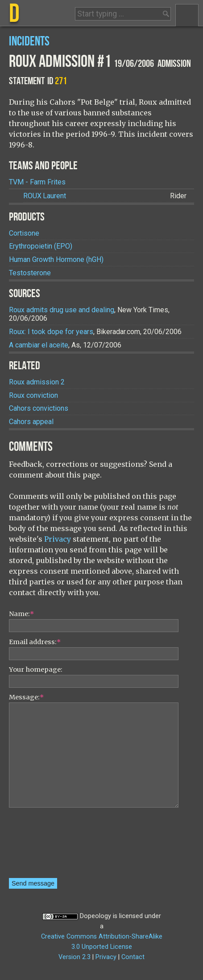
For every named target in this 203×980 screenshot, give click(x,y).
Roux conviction (33, 395)
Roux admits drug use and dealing (62, 310)
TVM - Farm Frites (37, 182)
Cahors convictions (39, 408)
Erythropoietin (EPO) (41, 246)
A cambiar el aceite (39, 345)
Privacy (58, 539)
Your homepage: (36, 670)
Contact (133, 957)
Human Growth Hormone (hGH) (56, 259)
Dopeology (95, 916)
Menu (187, 15)
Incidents (29, 42)
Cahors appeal (31, 422)
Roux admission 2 (37, 382)
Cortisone (24, 233)
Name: (21, 614)
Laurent (45, 196)
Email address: (35, 642)
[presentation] (46, 846)
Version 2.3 (75, 957)
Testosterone (30, 273)
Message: (26, 697)
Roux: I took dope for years (51, 332)
